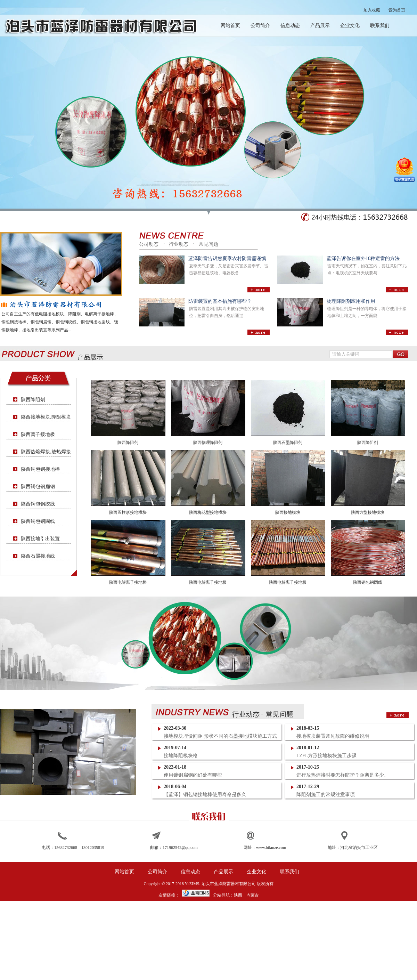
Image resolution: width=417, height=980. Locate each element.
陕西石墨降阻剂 (288, 443)
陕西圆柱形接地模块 (128, 512)
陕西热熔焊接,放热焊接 (46, 452)
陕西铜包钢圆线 (38, 521)
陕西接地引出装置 (40, 539)
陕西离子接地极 (38, 434)
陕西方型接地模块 (368, 512)
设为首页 (397, 10)
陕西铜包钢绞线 (38, 504)
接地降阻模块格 (181, 756)
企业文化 (350, 26)
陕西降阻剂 (33, 400)
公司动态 (149, 244)
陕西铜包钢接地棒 (40, 469)
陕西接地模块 (288, 512)
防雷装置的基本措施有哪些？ (220, 301)
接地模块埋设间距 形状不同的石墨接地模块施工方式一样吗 (220, 736)
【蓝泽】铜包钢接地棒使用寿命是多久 (205, 795)
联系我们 (380, 26)
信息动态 (290, 26)
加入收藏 (372, 10)
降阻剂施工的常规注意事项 (326, 795)
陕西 (238, 895)
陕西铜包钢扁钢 (38, 487)
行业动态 (179, 244)
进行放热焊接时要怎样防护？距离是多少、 (343, 775)
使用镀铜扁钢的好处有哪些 (193, 775)
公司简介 (260, 26)
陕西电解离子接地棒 (128, 582)
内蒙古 (253, 895)
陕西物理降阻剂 (208, 443)
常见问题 (208, 244)
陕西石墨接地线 (38, 556)
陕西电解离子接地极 (208, 582)
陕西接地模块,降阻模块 (46, 417)
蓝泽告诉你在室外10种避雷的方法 (363, 258)
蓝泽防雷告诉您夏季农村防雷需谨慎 (227, 258)
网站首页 (230, 26)
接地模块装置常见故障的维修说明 (333, 736)
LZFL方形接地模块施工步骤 (326, 756)
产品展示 (320, 26)
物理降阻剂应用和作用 (351, 301)
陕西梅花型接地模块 (208, 512)
